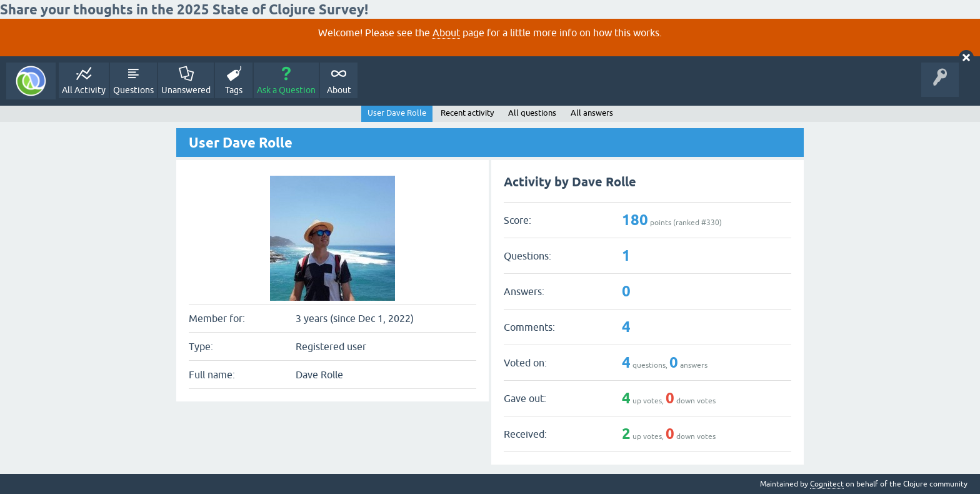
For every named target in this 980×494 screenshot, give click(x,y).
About (446, 33)
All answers (592, 113)
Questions (133, 90)
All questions (532, 113)
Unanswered (186, 90)
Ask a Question (286, 90)
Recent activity (467, 113)
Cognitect (827, 484)
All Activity (84, 90)
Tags (234, 90)
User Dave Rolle (397, 113)
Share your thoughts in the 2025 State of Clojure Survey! (184, 9)
